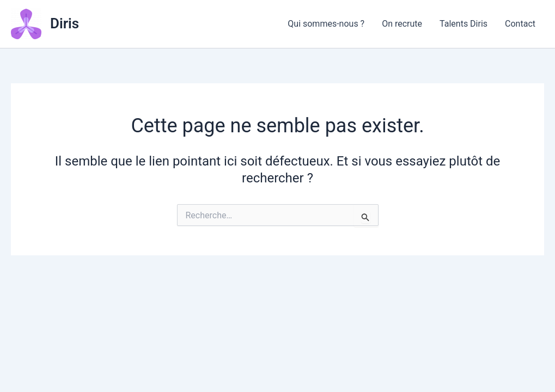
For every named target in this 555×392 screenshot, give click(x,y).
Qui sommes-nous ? (326, 24)
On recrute (402, 24)
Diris (65, 23)
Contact (520, 24)
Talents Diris (463, 24)
